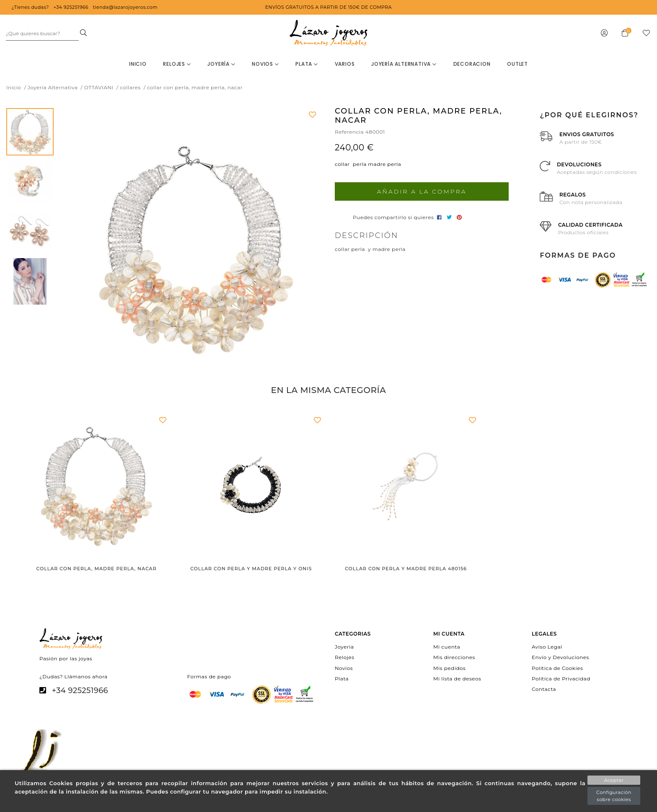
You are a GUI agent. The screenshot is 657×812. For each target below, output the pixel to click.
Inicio (138, 64)
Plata (307, 64)
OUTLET (517, 64)
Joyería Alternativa (404, 64)
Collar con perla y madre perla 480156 (406, 569)
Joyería (221, 64)
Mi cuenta (447, 647)
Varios (345, 64)
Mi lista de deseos (457, 678)
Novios (265, 64)
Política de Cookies (557, 668)
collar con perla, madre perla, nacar (97, 569)
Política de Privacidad (561, 678)
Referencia (349, 132)
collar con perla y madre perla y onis (251, 569)
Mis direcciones (454, 657)
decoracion (472, 64)
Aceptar (614, 780)
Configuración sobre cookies (614, 796)
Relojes (177, 64)
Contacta (544, 689)
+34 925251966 (80, 690)
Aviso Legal (547, 647)
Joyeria (344, 647)
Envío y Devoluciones (560, 657)
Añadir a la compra (422, 191)
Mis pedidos (449, 668)
